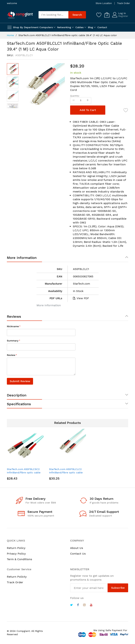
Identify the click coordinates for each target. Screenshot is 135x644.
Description (17, 395)
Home (10, 35)
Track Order (123, 3)
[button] (13, 82)
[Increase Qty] (88, 100)
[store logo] (20, 15)
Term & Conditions (19, 559)
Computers (46, 27)
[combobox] (53, 15)
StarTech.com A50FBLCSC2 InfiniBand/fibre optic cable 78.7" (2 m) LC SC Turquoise (24, 473)
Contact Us (78, 554)
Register (123, 16)
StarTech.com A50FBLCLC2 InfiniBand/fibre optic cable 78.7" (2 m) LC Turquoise (66, 473)
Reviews (14, 316)
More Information (22, 258)
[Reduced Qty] (74, 100)
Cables (79, 27)
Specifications (19, 404)
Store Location (104, 3)
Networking (64, 27)
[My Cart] (107, 15)
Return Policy (16, 548)
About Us (77, 548)
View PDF (81, 298)
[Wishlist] (99, 15)
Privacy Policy (16, 554)
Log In (122, 13)
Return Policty (17, 577)
